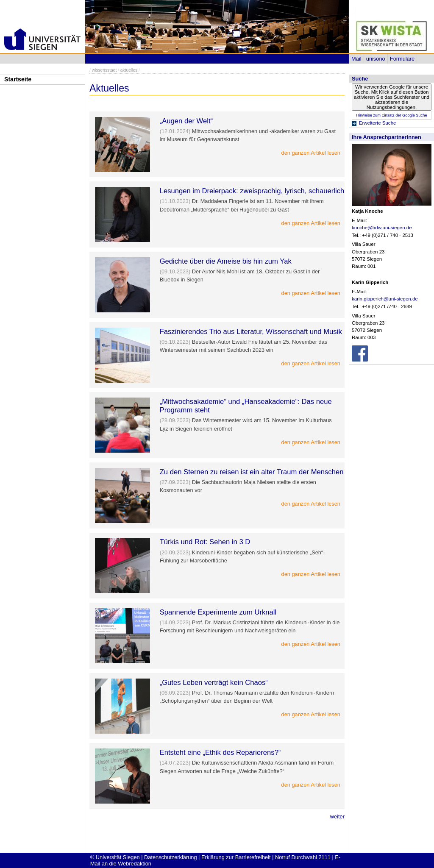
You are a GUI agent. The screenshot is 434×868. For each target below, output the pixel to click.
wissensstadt (104, 70)
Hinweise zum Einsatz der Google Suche (391, 115)
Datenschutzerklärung (170, 857)
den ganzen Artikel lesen (311, 153)
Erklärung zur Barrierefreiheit (236, 857)
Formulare (402, 59)
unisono (376, 59)
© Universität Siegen (115, 857)
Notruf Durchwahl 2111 (303, 857)
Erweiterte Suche (378, 123)
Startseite (18, 79)
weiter (337, 817)
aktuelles (129, 70)
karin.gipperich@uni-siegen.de (385, 299)
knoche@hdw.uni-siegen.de (382, 228)
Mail (356, 59)
